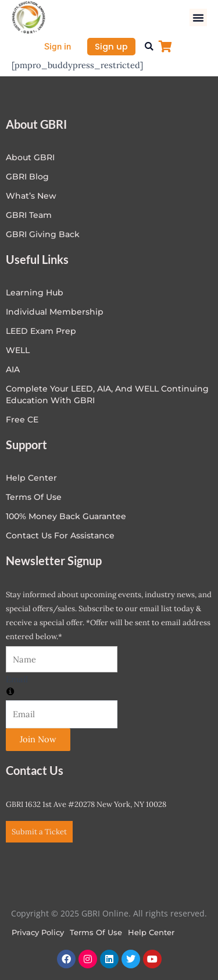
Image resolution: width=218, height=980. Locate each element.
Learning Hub (35, 292)
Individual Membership (55, 312)
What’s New (31, 196)
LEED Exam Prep (41, 331)
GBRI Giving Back (43, 234)
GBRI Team (29, 215)
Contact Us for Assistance (60, 535)
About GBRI (30, 157)
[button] (198, 17)
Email (17, 679)
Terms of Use (34, 497)
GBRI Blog (27, 177)
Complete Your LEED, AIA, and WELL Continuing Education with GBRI (107, 394)
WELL (18, 350)
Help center (31, 478)
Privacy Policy (38, 932)
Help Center (151, 932)
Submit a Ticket (39, 832)
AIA (13, 369)
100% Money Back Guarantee (66, 516)
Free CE (22, 420)
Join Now (38, 739)
